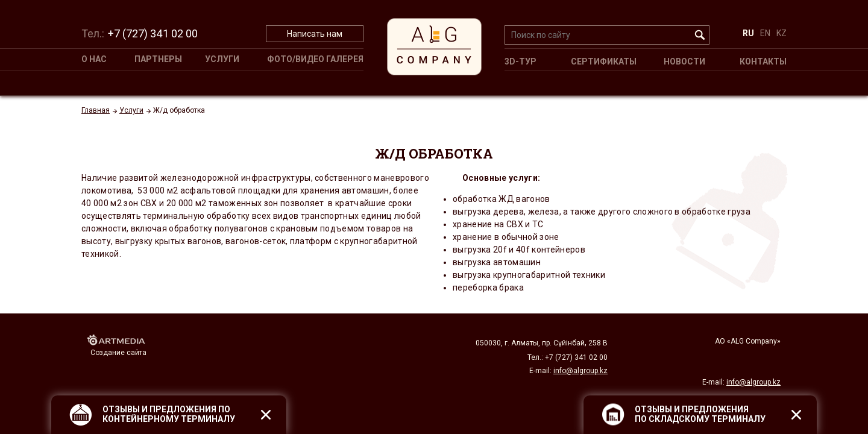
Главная (96, 110)
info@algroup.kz (753, 382)
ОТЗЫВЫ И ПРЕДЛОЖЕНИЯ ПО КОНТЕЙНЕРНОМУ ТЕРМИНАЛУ (169, 414)
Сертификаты (604, 61)
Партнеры (158, 59)
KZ (782, 33)
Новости (684, 61)
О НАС (94, 59)
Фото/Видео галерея (315, 59)
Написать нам (315, 34)
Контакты (763, 61)
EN (765, 33)
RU (748, 33)
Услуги (222, 59)
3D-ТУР (520, 61)
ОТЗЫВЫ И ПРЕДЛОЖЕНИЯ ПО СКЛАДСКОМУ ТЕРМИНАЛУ (700, 414)
